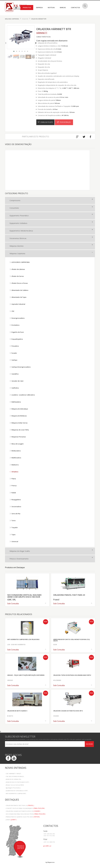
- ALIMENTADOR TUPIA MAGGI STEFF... (17, 791)
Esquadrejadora (16, 339)
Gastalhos (14, 374)
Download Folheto (45, 122)
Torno (13, 521)
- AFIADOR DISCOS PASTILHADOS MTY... (18, 782)
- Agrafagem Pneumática (13, 788)
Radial (13, 493)
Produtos (27, 8)
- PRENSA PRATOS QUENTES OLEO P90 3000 (22, 817)
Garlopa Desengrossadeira (20, 367)
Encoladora (14, 325)
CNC (12, 311)
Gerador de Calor (16, 381)
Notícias (51, 8)
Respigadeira (15, 500)
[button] (14, 51)
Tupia (12, 535)
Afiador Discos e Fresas (19, 283)
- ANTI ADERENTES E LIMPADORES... (16, 793)
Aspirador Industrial (17, 304)
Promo (46, 622)
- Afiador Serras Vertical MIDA (14, 785)
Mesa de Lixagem (16, 444)
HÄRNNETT (42, 33)
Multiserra (14, 465)
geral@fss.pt (47, 846)
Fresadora (14, 346)
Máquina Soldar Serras (18, 423)
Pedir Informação (64, 122)
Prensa (13, 486)
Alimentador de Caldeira (19, 290)
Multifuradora (15, 458)
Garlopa (13, 360)
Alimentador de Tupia (18, 297)
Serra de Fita (15, 514)
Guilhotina (14, 388)
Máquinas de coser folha (19, 430)
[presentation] (6, 42)
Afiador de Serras (17, 276)
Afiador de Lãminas (17, 269)
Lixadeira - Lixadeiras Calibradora (22, 395)
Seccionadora (15, 507)
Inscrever (89, 744)
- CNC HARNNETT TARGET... (14, 774)
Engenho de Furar (17, 332)
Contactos (75, 8)
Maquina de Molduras (18, 416)
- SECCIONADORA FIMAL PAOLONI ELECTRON (25, 814)
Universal (14, 542)
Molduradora (15, 451)
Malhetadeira (15, 402)
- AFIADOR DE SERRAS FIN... (13, 779)
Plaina (13, 479)
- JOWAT (11, 820)
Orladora (25, 19)
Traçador (14, 528)
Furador (13, 353)
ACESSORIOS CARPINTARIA (20, 262)
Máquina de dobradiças (19, 409)
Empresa (39, 8)
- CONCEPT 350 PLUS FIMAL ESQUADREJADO (25, 808)
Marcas (63, 8)
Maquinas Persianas (18, 437)
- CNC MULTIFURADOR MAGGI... (15, 776)
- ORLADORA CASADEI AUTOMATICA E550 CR (23, 811)
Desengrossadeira (17, 318)
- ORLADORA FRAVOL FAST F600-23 (19, 805)
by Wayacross (50, 862)
